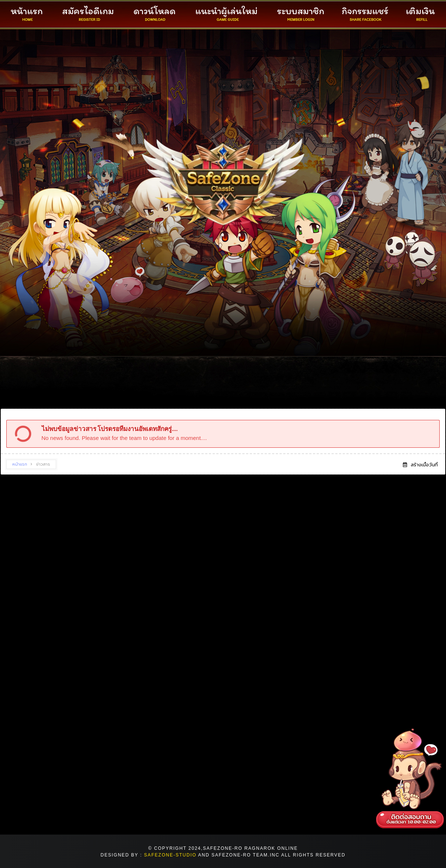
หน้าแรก (20, 464)
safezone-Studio (170, 855)
